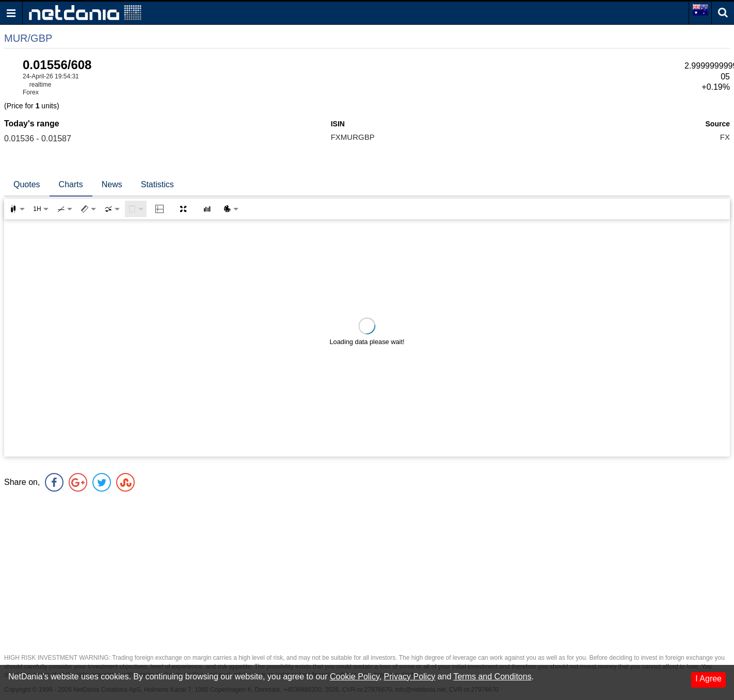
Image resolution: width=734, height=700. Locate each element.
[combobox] (112, 209)
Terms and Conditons (492, 677)
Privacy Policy (410, 677)
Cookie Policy (355, 677)
